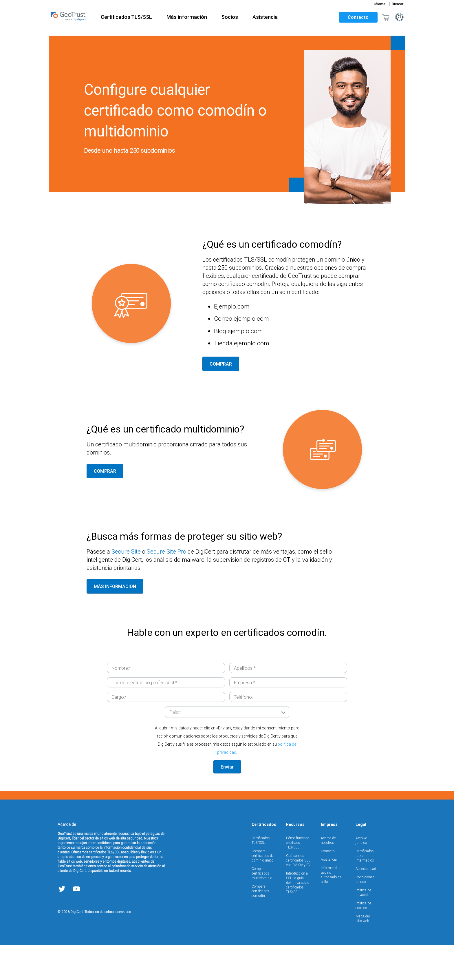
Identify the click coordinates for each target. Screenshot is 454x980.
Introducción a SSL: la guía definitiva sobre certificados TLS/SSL (298, 917)
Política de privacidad (364, 927)
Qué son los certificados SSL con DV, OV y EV (298, 895)
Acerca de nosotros (328, 875)
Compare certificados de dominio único (263, 890)
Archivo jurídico (361, 875)
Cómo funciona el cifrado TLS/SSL (298, 877)
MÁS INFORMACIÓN (115, 621)
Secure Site (126, 586)
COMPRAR (221, 399)
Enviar (227, 802)
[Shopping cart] (386, 17)
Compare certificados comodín (260, 926)
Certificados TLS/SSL (261, 875)
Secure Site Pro (166, 586)
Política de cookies (363, 940)
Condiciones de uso (365, 914)
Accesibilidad (366, 903)
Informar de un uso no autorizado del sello (332, 909)
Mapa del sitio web (363, 953)
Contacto (358, 17)
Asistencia (329, 894)
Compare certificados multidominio (262, 908)
